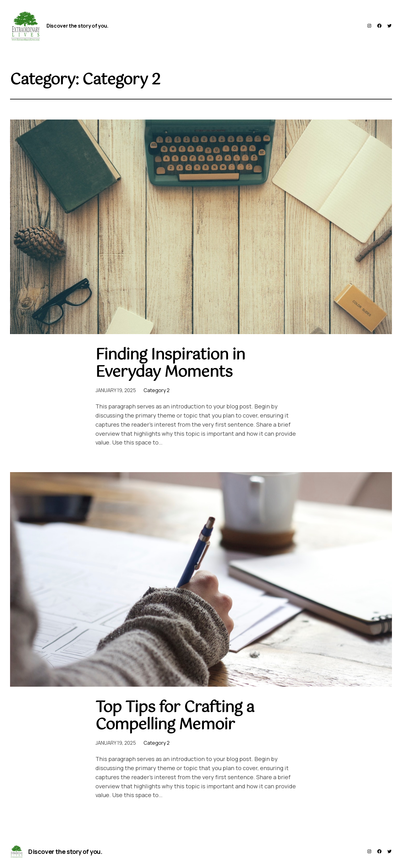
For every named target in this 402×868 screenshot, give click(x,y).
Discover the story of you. (77, 26)
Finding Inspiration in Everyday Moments (170, 364)
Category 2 (157, 390)
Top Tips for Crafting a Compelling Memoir (175, 716)
